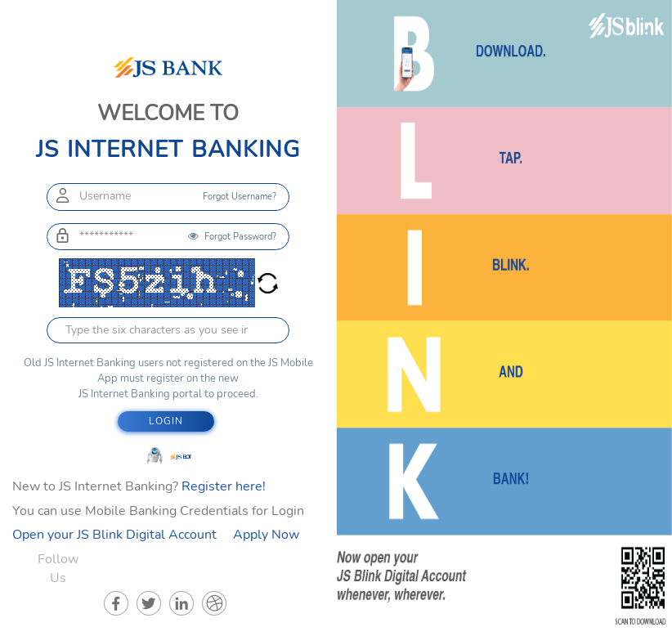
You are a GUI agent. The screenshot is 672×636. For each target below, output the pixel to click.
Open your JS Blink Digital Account (114, 535)
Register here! (224, 486)
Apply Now (266, 535)
